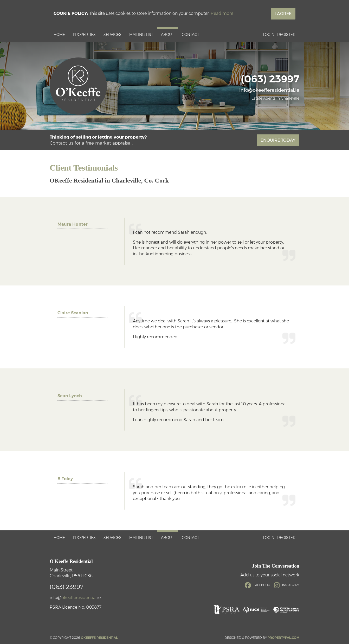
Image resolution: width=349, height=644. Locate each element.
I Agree (283, 14)
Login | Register (279, 35)
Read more (222, 13)
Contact (190, 35)
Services (112, 35)
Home (59, 35)
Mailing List (141, 35)
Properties (84, 35)
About (167, 35)
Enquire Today (278, 140)
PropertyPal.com (283, 638)
